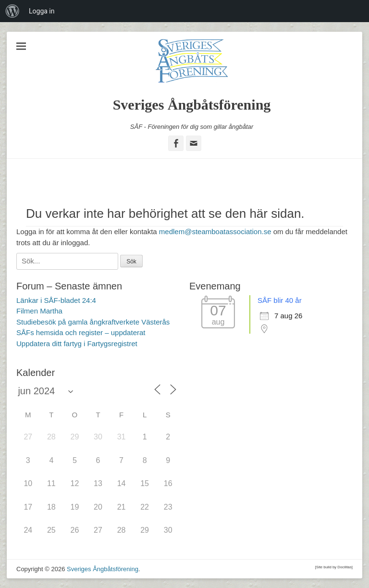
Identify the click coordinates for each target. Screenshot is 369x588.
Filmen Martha (39, 311)
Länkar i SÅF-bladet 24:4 (56, 300)
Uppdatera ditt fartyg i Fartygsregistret (77, 344)
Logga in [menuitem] (42, 11)
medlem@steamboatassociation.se (215, 231)
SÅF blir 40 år (280, 300)
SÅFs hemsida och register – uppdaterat (81, 332)
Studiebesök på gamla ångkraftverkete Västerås (93, 322)
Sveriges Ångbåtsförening (192, 105)
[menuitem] (12, 11)
